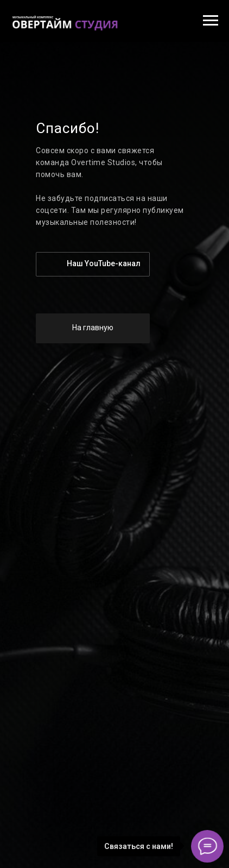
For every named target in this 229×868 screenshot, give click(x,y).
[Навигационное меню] (211, 21)
